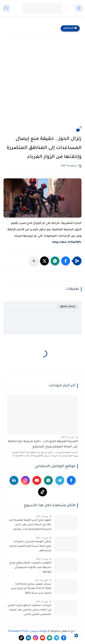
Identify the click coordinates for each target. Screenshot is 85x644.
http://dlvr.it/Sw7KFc (67, 242)
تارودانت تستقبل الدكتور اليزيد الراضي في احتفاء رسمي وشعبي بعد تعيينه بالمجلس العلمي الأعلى (29, 610)
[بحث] (6, 8)
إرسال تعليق (68, 307)
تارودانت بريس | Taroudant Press (28, 631)
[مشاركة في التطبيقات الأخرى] (34, 261)
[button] (66, 261)
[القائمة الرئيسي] (79, 8)
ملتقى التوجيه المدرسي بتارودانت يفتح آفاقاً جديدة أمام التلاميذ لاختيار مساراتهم (30, 546)
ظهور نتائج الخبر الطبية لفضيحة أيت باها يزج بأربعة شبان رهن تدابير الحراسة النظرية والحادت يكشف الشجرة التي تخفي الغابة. (30, 526)
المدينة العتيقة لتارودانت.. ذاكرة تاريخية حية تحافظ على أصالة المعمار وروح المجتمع (43, 444)
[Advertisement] (42, 83)
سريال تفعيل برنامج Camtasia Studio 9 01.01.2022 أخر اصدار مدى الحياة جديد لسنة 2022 (31, 589)
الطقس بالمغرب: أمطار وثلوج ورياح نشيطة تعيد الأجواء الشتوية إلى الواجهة (30, 568)
